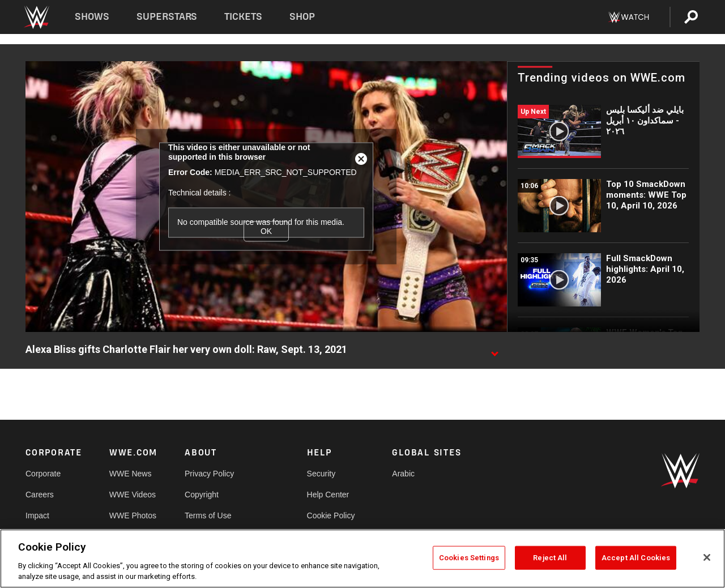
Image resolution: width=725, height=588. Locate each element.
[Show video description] (494, 350)
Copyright (202, 495)
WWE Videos (133, 495)
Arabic (403, 474)
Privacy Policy (209, 474)
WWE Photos (133, 515)
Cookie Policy (331, 515)
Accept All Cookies (636, 558)
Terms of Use (208, 515)
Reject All (550, 558)
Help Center (328, 495)
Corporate (43, 474)
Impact (37, 515)
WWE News (131, 474)
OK (266, 231)
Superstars (167, 17)
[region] (362, 559)
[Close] (707, 557)
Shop (302, 17)
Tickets (243, 17)
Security (321, 474)
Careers (40, 495)
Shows (92, 17)
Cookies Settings (469, 558)
